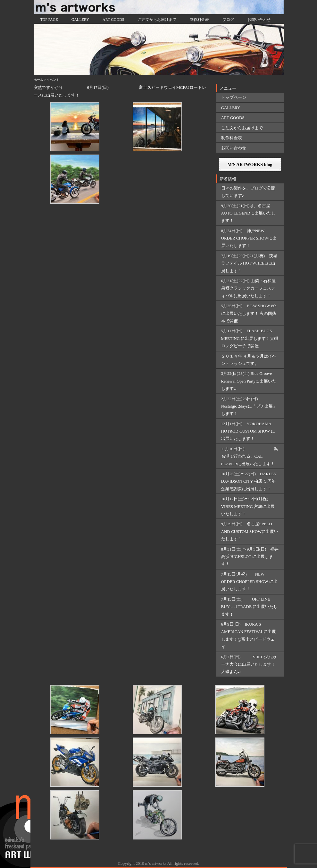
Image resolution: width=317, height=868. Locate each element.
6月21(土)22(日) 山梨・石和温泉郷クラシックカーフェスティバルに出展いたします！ (248, 288)
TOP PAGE (49, 20)
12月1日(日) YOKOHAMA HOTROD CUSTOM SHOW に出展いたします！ (248, 431)
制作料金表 (199, 20)
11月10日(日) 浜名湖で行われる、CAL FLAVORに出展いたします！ (250, 456)
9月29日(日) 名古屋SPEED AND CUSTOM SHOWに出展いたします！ (250, 531)
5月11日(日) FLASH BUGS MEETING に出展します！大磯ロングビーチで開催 (250, 338)
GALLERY (80, 20)
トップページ (234, 97)
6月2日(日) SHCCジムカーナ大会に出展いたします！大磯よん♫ (249, 664)
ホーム (38, 80)
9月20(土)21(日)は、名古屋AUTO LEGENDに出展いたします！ (248, 213)
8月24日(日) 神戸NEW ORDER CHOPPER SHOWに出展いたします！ (249, 238)
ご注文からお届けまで (157, 20)
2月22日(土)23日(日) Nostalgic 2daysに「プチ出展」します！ (249, 406)
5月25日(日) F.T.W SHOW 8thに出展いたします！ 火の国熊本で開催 (249, 313)
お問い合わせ (259, 20)
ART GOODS (113, 20)
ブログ (228, 20)
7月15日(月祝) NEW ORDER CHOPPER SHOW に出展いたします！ (249, 582)
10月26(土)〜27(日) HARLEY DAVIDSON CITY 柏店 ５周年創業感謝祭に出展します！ (249, 481)
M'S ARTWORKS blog (250, 165)
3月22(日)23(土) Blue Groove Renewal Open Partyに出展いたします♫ (249, 381)
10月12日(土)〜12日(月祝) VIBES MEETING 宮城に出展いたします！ (248, 506)
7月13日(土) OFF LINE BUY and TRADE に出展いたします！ (250, 607)
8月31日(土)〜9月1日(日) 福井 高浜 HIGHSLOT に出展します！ (250, 557)
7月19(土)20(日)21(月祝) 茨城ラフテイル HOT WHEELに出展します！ (249, 263)
